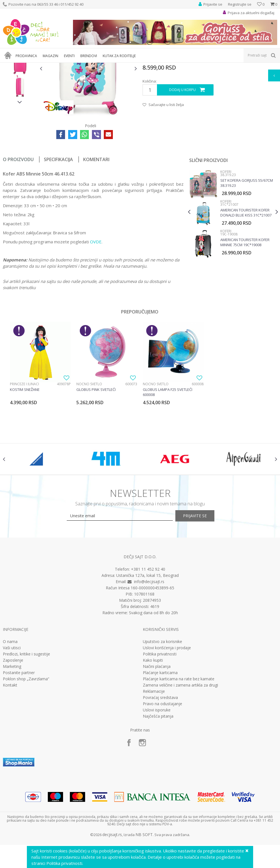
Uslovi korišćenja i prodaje (167, 722)
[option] (20, 108)
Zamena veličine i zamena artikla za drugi (180, 759)
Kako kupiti (153, 735)
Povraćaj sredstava (160, 772)
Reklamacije (154, 766)
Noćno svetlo (89, 451)
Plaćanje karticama (160, 747)
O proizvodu (18, 227)
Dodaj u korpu (182, 157)
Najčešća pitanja (158, 791)
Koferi (72, 66)
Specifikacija (58, 227)
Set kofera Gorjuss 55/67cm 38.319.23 (246, 250)
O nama (10, 716)
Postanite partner (19, 747)
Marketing (12, 741)
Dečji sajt (10, 66)
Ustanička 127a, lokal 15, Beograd (147, 650)
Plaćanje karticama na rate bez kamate (179, 753)
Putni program (52, 66)
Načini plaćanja (157, 741)
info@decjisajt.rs (149, 656)
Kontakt (10, 759)
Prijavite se (202, 590)
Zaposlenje (13, 735)
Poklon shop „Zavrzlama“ (26, 753)
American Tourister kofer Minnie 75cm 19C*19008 (244, 309)
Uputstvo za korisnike (162, 716)
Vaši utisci (12, 722)
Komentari (96, 227)
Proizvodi (29, 66)
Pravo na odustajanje (162, 778)
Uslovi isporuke (157, 784)
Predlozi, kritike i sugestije (26, 728)
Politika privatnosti (160, 728)
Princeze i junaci (24, 451)
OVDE (96, 309)
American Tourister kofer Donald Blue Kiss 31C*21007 (245, 280)
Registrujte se (240, 4)
